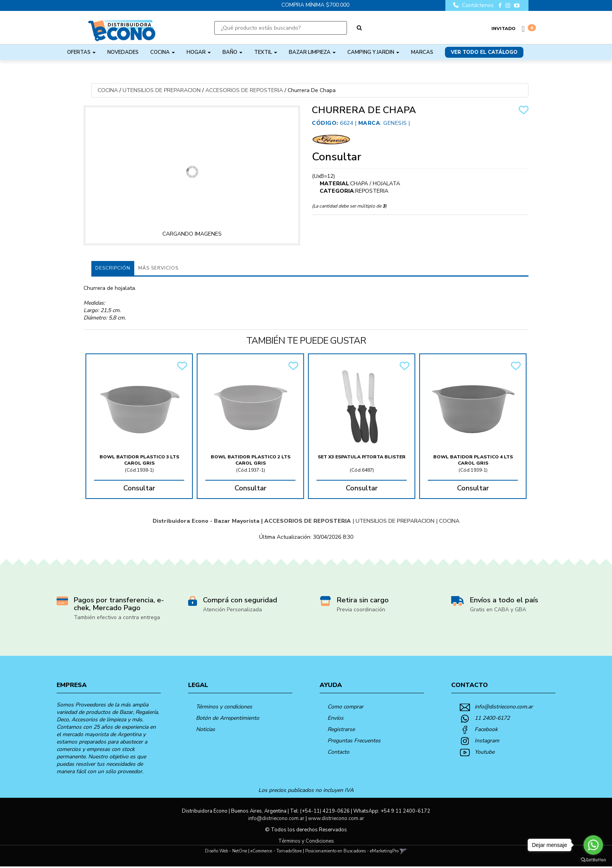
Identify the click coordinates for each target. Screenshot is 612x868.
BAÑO (232, 52)
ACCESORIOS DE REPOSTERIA (244, 90)
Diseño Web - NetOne (226, 853)
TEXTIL (266, 52)
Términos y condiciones (224, 708)
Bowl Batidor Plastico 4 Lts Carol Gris (473, 460)
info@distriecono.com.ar (504, 708)
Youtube (485, 754)
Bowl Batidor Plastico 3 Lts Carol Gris (139, 460)
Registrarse (341, 731)
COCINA (163, 52)
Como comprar (345, 708)
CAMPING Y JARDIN (373, 52)
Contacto (338, 754)
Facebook (486, 731)
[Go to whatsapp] (593, 845)
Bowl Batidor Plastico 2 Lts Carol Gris (251, 460)
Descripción (113, 268)
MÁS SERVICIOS (158, 268)
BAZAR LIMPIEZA (312, 52)
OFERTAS (81, 52)
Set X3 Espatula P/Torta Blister (362, 457)
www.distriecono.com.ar (336, 820)
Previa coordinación (361, 611)
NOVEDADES (123, 52)
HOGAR (199, 52)
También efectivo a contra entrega (117, 619)
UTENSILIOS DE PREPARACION (162, 90)
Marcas (422, 52)
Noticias (205, 731)
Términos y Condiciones (306, 843)
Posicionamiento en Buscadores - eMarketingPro (352, 853)
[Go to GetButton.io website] (593, 860)
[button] (403, 853)
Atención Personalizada (232, 611)
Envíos (335, 720)
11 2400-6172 (492, 720)
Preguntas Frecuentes (354, 742)
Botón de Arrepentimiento (228, 720)
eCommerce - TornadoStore (276, 853)
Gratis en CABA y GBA (498, 611)
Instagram (487, 742)
